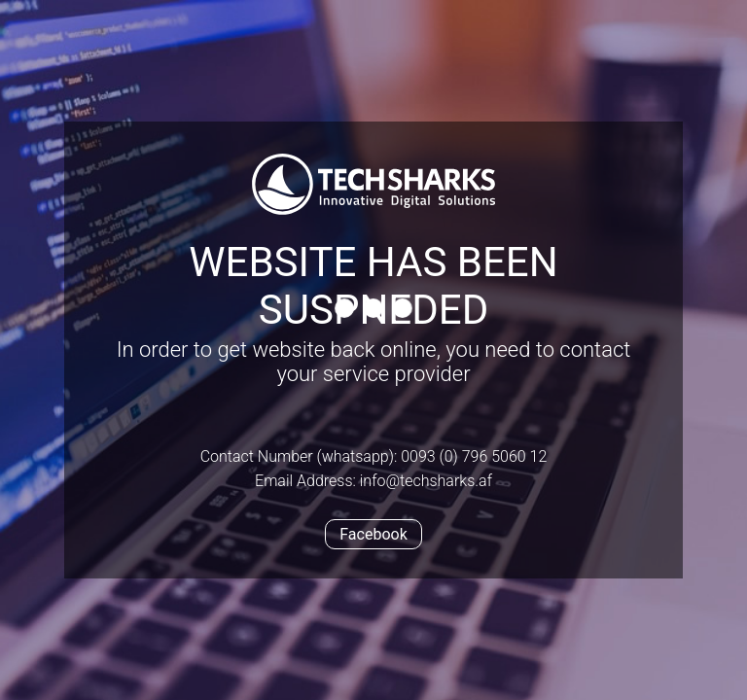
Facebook (373, 534)
